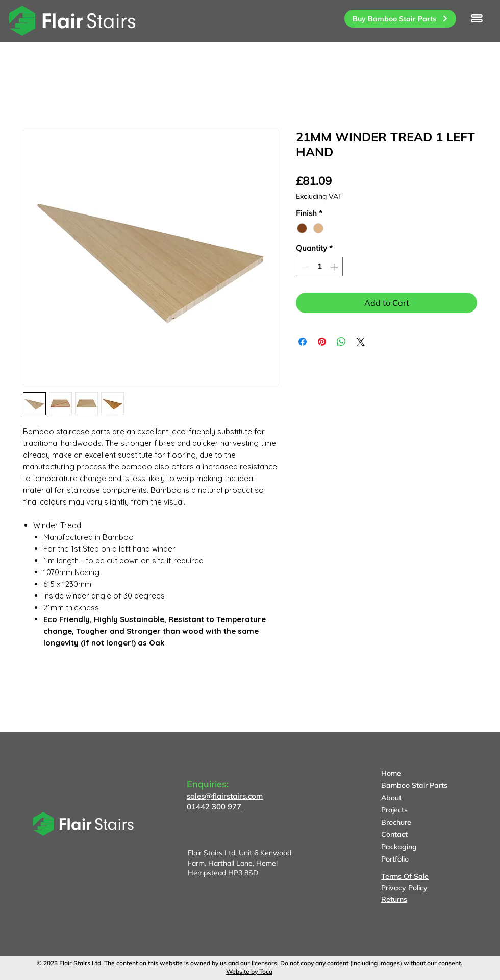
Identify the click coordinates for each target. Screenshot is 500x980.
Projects (394, 810)
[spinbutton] (320, 267)
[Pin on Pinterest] (322, 342)
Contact (394, 834)
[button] (477, 18)
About (391, 798)
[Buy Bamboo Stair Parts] (400, 19)
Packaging (399, 847)
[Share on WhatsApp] (341, 342)
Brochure (396, 822)
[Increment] (335, 267)
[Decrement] (304, 267)
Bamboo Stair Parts (414, 785)
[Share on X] (361, 342)
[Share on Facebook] (303, 342)
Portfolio (395, 859)
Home (391, 773)
